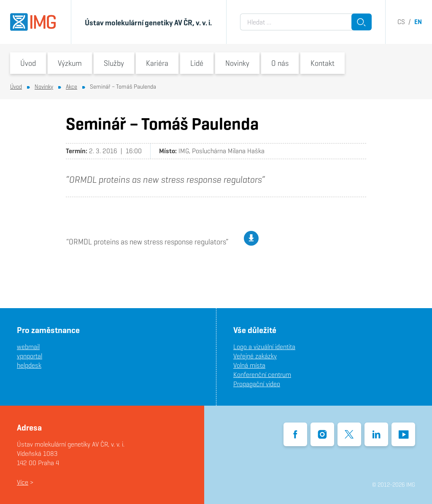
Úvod (28, 63)
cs (401, 22)
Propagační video (257, 384)
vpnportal (30, 356)
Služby (114, 63)
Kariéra (157, 63)
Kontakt (323, 63)
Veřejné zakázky (255, 356)
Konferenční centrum (262, 375)
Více (23, 482)
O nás (280, 63)
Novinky (237, 63)
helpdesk (29, 365)
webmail (28, 347)
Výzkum (70, 63)
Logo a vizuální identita (264, 347)
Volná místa (249, 365)
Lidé (197, 63)
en (418, 22)
